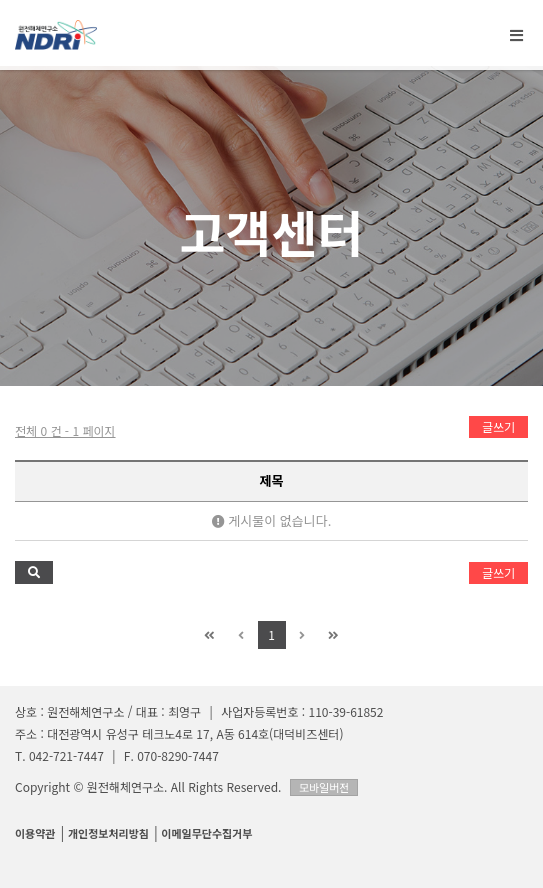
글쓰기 (498, 426)
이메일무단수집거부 (206, 833)
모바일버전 (324, 787)
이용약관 (35, 833)
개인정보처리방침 (108, 833)
